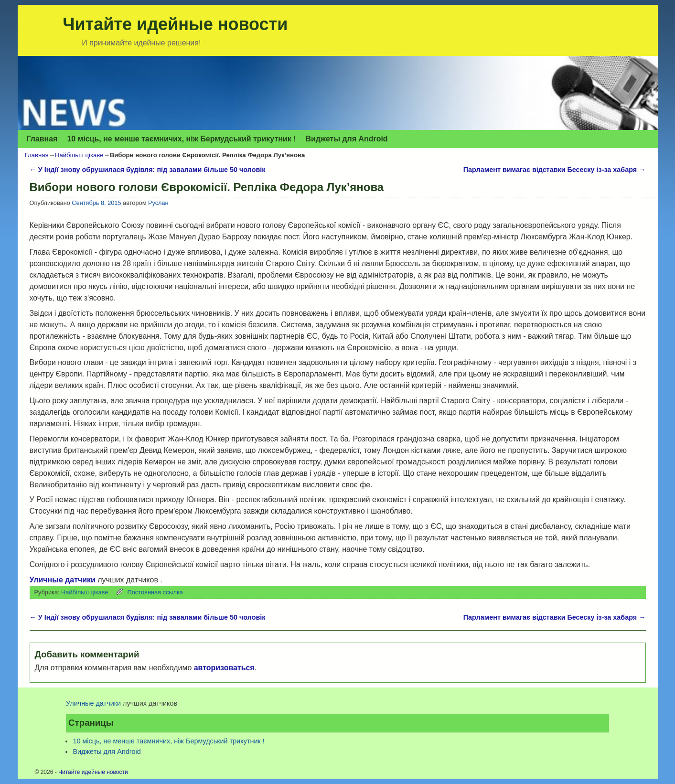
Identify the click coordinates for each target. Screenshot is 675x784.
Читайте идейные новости (175, 24)
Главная (42, 139)
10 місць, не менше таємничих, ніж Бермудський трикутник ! (181, 139)
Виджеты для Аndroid (346, 139)
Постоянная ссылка (155, 592)
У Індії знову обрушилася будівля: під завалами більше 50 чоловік (148, 170)
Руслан (158, 203)
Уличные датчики (63, 580)
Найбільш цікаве (79, 155)
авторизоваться (224, 668)
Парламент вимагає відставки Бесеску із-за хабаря (555, 170)
